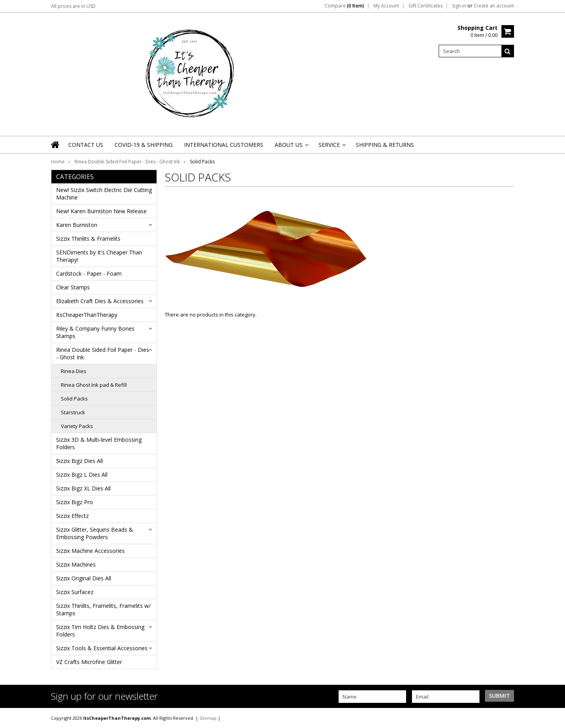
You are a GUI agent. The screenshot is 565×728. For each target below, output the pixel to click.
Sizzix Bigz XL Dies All (83, 488)
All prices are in (73, 6)
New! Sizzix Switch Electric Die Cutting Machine (104, 194)
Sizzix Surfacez (75, 592)
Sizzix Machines (76, 564)
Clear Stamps (73, 287)
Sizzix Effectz (72, 516)
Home (58, 162)
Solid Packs (74, 399)
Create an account (494, 6)
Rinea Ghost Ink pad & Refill (94, 385)
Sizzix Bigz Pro (75, 502)
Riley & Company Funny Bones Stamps (95, 332)
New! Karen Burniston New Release (101, 211)
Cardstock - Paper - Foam (89, 273)
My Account (386, 6)
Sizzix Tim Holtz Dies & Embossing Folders (100, 631)
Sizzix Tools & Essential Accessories (102, 648)
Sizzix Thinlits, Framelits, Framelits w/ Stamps (103, 609)
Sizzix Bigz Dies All (79, 461)
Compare (344, 6)
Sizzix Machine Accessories (90, 551)
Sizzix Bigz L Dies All (82, 475)
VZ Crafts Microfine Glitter (89, 662)
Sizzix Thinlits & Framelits (88, 239)
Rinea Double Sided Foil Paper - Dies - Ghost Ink (127, 162)
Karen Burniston (77, 225)
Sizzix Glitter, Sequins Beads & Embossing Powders (95, 533)
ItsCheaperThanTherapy (87, 315)
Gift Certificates (426, 6)
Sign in (459, 6)
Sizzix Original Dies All (84, 578)
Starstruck (73, 412)
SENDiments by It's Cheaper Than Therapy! (99, 256)
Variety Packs (77, 426)
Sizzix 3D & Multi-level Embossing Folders (99, 443)
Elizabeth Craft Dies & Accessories (100, 301)
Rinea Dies (74, 371)
